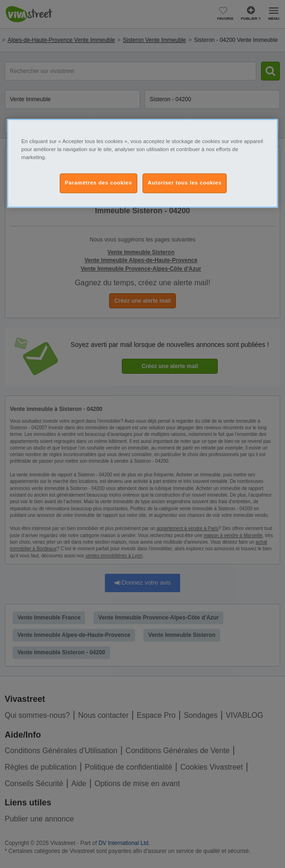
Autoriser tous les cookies (185, 183)
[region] (142, 163)
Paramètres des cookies (99, 183)
